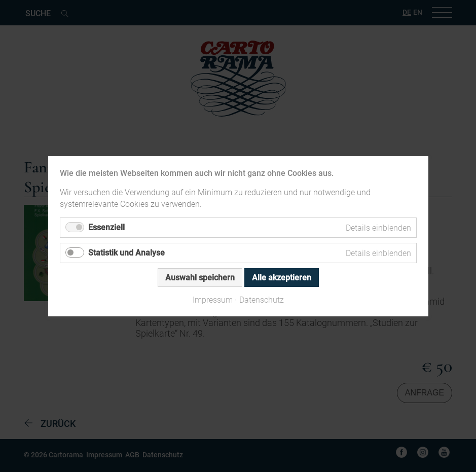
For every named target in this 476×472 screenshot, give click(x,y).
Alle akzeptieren (282, 278)
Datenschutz (262, 299)
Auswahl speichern (200, 278)
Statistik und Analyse (126, 253)
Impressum (213, 299)
